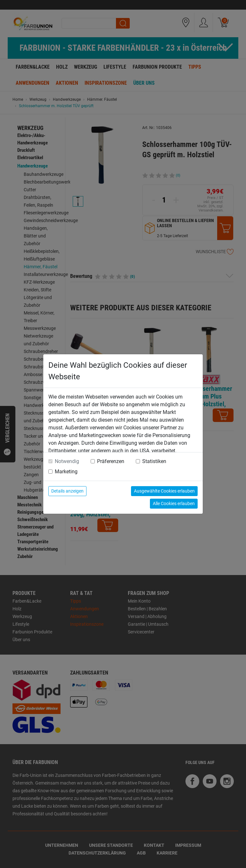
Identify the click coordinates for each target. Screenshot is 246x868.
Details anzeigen (67, 491)
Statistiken (154, 461)
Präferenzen (111, 461)
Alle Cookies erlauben (174, 503)
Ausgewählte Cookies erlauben (164, 491)
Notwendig (67, 461)
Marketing (66, 472)
